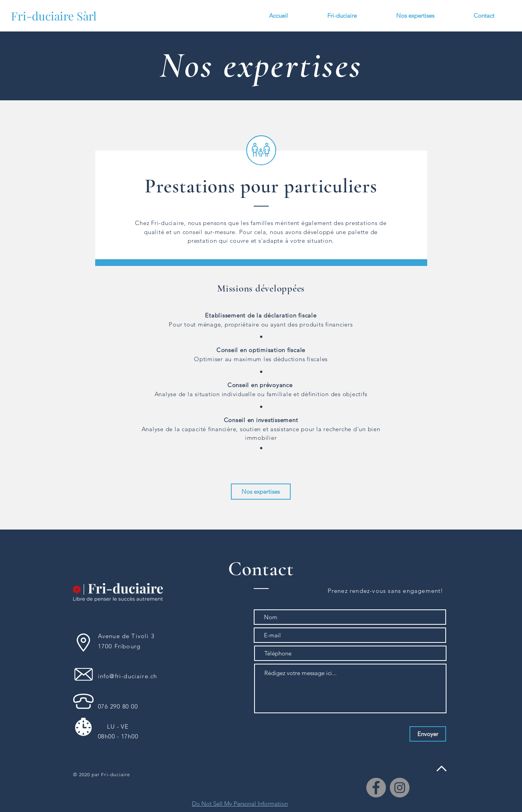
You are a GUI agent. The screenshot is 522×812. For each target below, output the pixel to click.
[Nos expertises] (261, 492)
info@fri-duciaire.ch (128, 676)
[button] (415, 16)
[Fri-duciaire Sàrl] (54, 16)
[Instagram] (400, 788)
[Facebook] (376, 788)
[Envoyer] (428, 734)
